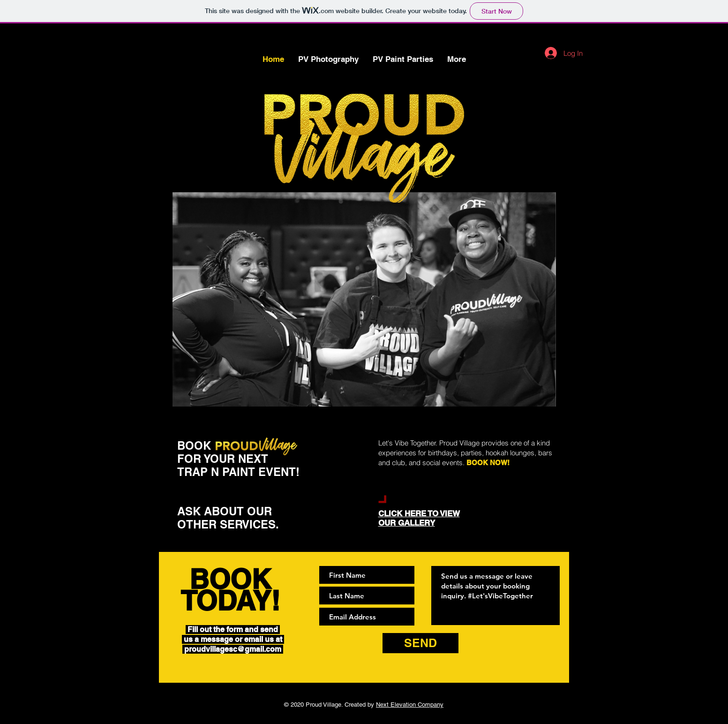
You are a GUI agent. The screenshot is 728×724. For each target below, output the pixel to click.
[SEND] (420, 643)
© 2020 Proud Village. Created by (364, 705)
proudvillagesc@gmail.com (233, 649)
